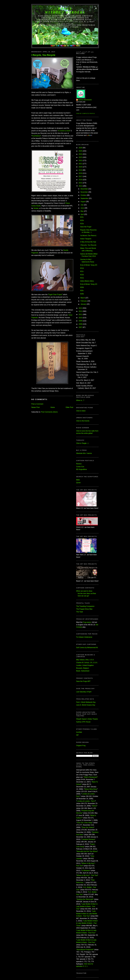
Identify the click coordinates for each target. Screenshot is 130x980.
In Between (86, 871)
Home (53, 407)
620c (82, 291)
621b (82, 275)
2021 (80, 164)
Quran (78, 483)
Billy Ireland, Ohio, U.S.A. (85, 660)
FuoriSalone (36, 136)
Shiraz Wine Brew (91, 789)
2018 (80, 173)
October (83, 195)
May (82, 211)
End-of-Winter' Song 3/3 (89, 265)
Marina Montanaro (85, 100)
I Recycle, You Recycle (43, 55)
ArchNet (79, 732)
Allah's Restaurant (91, 777)
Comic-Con (80, 467)
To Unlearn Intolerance (84, 637)
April (82, 214)
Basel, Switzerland (83, 671)
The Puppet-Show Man (84, 609)
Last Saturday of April (84, 692)
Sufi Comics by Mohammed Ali (87, 648)
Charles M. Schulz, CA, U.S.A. (87, 663)
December (84, 189)
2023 (80, 157)
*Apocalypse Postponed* (85, 950)
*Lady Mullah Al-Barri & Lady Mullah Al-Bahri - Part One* (87, 906)
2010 (80, 318)
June (82, 208)
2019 (80, 170)
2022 (80, 160)
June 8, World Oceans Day (86, 705)
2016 (80, 180)
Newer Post (36, 407)
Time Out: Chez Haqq (84, 823)
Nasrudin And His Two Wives (87, 851)
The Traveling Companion (85, 606)
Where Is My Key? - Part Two (87, 875)
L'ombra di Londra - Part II (86, 801)
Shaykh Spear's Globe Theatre (87, 719)
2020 (80, 167)
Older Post (69, 407)
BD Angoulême (82, 469)
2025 (80, 151)
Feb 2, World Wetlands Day (86, 702)
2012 (80, 311)
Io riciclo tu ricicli (64, 131)
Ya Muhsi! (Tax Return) (88, 236)
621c (82, 271)
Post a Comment (37, 404)
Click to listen (81, 411)
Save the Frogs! (86, 227)
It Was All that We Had (88, 242)
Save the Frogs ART (83, 681)
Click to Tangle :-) (82, 443)
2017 (80, 176)
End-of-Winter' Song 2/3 (89, 284)
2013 (80, 308)
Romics (79, 464)
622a (82, 224)
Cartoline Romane (88, 839)
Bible (78, 480)
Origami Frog (81, 745)
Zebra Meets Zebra (87, 281)
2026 (80, 148)
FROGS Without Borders (65, 10)
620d (82, 287)
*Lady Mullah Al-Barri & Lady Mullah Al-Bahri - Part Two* (87, 914)
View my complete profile (86, 113)
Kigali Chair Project (55, 295)
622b (82, 220)
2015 (80, 183)
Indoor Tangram (86, 239)
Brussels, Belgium (83, 668)
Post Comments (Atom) (49, 412)
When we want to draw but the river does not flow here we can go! (86, 593)
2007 (80, 327)
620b (82, 294)
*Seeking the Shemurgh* (85, 899)
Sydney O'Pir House (83, 722)
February (84, 301)
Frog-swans (87, 622)
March (83, 298)
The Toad (80, 612)
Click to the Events (83, 421)
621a (82, 278)
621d (82, 268)
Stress (94, 806)
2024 (80, 154)
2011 (80, 314)
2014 (80, 186)
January (83, 304)
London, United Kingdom (85, 665)
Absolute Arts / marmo (84, 453)
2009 (80, 321)
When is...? (80, 400)
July (82, 205)
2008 (80, 324)
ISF (77, 735)
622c (82, 217)
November (84, 192)
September (84, 198)
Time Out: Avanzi (88, 827)
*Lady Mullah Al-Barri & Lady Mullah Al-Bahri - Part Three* (87, 923)
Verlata (36, 208)
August (83, 202)
